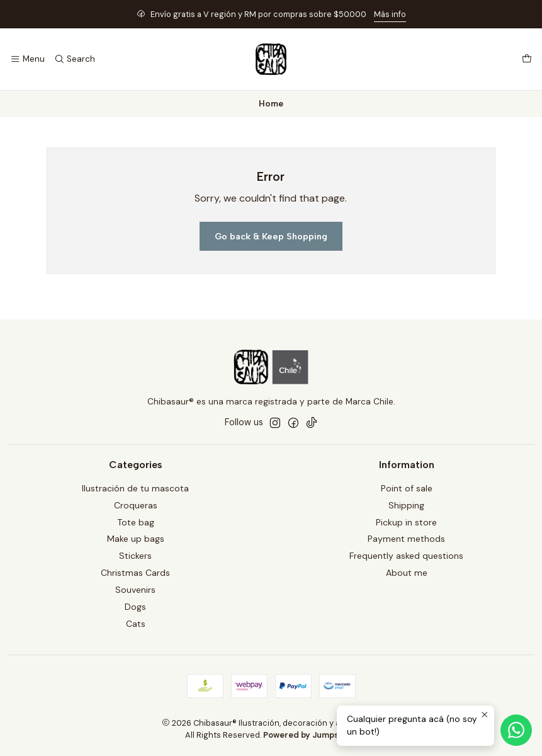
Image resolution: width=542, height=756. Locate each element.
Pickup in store (406, 522)
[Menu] (27, 59)
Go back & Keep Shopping (271, 236)
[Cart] (527, 59)
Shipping (406, 505)
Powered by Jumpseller (310, 735)
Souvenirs (135, 590)
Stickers (135, 556)
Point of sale (407, 488)
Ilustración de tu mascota (135, 488)
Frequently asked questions (406, 556)
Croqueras (136, 505)
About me (407, 573)
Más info (390, 14)
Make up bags (136, 539)
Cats (136, 624)
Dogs (135, 607)
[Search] (74, 59)
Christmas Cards (135, 573)
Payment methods (406, 539)
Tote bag (136, 522)
